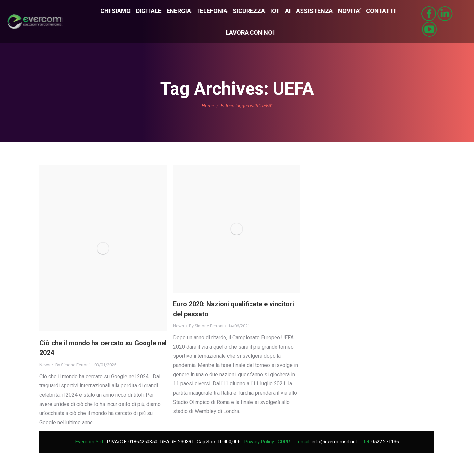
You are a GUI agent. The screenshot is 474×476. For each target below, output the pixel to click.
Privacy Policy (259, 442)
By (72, 365)
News (45, 365)
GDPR (284, 442)
